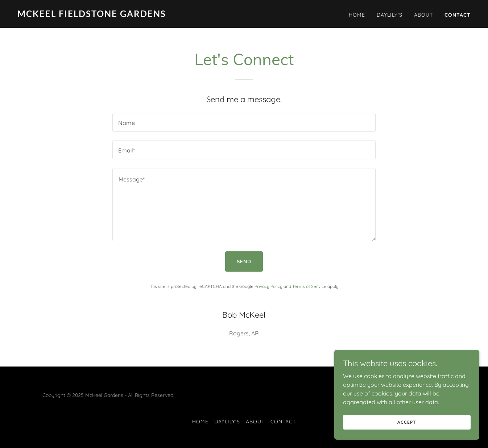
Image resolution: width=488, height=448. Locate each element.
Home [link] (357, 15)
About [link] (423, 15)
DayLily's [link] (390, 15)
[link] (128, 15)
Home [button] (200, 422)
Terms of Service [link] (309, 286)
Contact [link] (458, 15)
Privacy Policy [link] (268, 286)
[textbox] (244, 122)
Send (244, 261)
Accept (407, 422)
